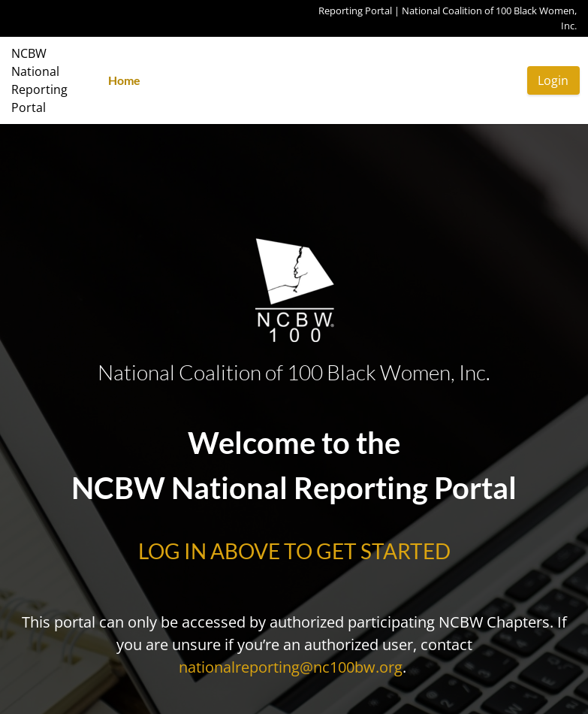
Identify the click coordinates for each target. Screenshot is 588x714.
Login (553, 80)
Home (124, 80)
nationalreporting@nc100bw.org (291, 667)
